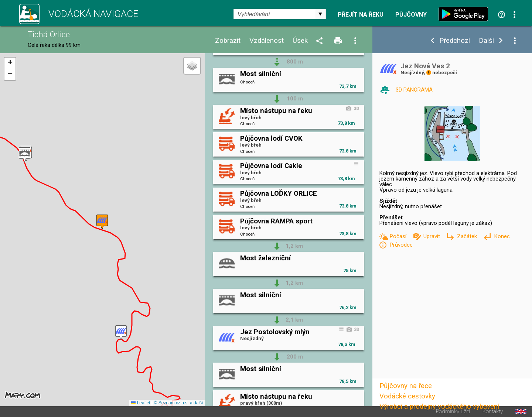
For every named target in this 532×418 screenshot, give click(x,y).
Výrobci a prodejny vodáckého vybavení (439, 407)
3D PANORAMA (414, 90)
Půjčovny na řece (406, 386)
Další (486, 41)
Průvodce (401, 245)
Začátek (468, 236)
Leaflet (141, 403)
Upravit (432, 236)
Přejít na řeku (361, 15)
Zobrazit (228, 41)
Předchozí (455, 41)
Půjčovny (411, 15)
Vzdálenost (267, 41)
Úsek (300, 41)
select (320, 14)
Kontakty (493, 412)
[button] (121, 333)
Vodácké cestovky (407, 396)
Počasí (399, 236)
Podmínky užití (453, 412)
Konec (502, 236)
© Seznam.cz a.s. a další (178, 403)
